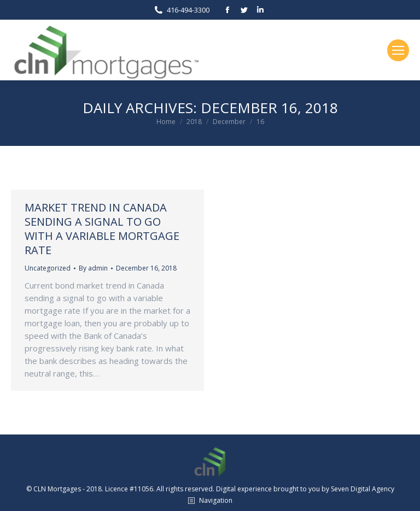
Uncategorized (48, 268)
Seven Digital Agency (363, 489)
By (93, 268)
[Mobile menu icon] (398, 50)
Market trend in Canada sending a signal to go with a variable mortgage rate (102, 229)
